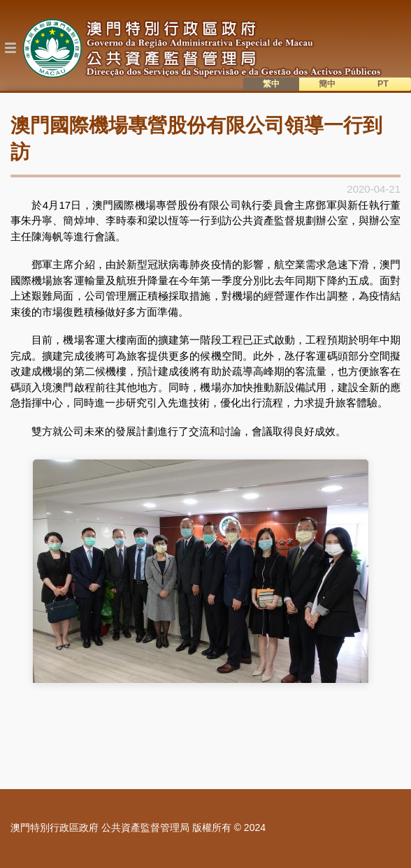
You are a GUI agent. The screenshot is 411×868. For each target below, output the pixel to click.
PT (383, 84)
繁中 (271, 84)
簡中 (327, 84)
